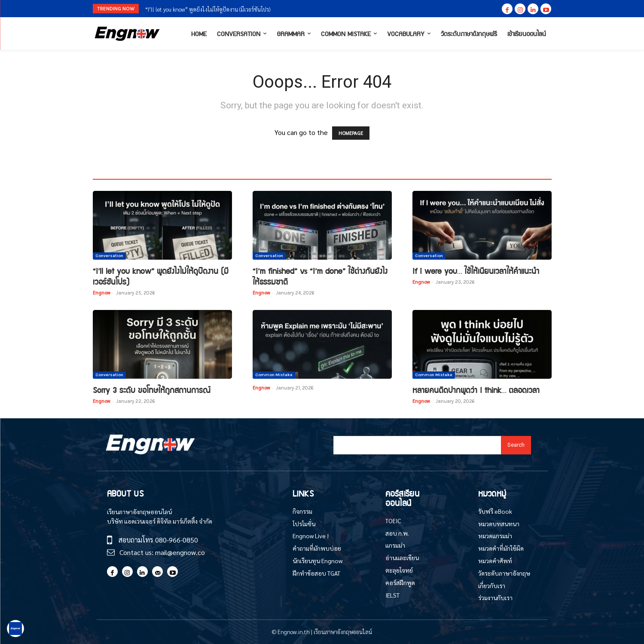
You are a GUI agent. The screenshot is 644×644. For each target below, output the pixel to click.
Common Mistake (274, 375)
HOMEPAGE (351, 133)
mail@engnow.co (180, 552)
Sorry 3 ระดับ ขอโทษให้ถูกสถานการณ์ (152, 390)
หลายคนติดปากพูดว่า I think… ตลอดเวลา (476, 390)
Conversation (109, 256)
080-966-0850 (177, 540)
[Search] (516, 445)
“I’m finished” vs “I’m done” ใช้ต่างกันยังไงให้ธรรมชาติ (320, 276)
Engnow (101, 293)
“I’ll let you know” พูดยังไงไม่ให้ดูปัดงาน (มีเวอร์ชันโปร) (208, 9)
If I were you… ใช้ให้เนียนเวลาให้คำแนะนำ (476, 271)
